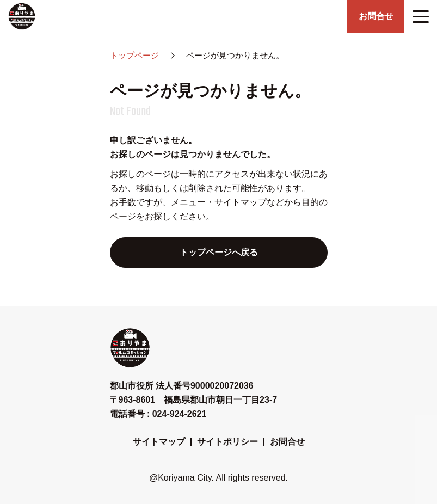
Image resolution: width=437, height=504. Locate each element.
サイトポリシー (227, 442)
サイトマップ (159, 442)
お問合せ (287, 442)
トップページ (134, 55)
